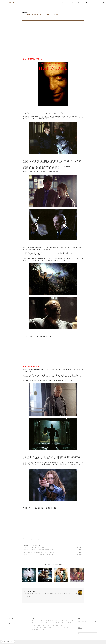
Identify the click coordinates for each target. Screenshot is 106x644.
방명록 (86, 3)
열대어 (53, 623)
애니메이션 (35, 623)
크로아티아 (46, 621)
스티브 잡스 (68, 625)
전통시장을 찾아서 (60, 625)
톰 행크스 (64, 623)
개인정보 (60, 627)
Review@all (26, 545)
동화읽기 (45, 627)
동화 (44, 625)
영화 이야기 (31, 545)
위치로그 (80, 3)
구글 (50, 627)
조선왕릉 (39, 627)
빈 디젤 (34, 627)
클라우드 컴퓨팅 (44, 629)
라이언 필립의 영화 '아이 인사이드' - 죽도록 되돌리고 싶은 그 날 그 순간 (38, 549)
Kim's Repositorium (16, 3)
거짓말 (34, 625)
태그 (67, 3)
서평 (72, 621)
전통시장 (40, 621)
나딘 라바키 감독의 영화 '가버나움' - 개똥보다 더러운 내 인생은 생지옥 (38, 554)
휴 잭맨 (52, 625)
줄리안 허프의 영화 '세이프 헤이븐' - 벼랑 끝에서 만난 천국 (35, 551)
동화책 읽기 (66, 627)
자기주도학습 (93, 3)
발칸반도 (39, 625)
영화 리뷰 (67, 621)
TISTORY (53, 642)
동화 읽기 (70, 623)
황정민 (54, 627)
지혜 (48, 625)
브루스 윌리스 (35, 629)
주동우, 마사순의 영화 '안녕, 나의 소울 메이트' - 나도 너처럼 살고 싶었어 (38, 553)
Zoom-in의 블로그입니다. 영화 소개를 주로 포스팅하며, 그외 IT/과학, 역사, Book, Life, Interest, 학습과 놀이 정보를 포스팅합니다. (51, 593)
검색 (95, 622)
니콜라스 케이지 (54, 621)
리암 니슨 (34, 621)
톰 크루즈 (58, 623)
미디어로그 (73, 3)
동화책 (48, 623)
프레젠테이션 (42, 623)
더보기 (33, 632)
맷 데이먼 (61, 621)
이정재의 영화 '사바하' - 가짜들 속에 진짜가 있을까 (34, 548)
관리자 (58, 642)
